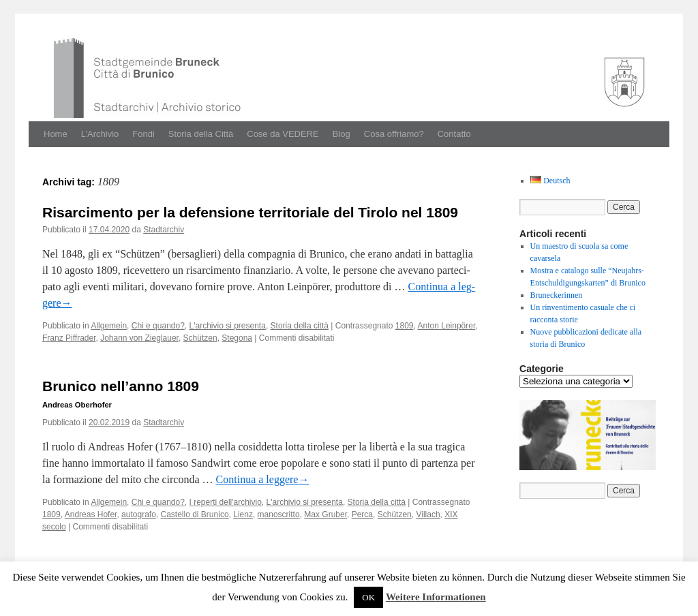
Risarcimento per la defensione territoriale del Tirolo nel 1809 (250, 212)
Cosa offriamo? (394, 134)
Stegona (237, 338)
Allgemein (109, 326)
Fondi (143, 134)
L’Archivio (100, 134)
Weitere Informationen (436, 597)
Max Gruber (325, 514)
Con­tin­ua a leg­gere (263, 479)
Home (56, 134)
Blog (342, 134)
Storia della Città (201, 134)
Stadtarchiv (164, 230)
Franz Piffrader (69, 338)
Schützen (200, 338)
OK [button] (368, 597)
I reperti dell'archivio (226, 502)
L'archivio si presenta (228, 326)
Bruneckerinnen (557, 295)
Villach (428, 514)
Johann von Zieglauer (139, 338)
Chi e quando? (158, 326)
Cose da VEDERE (283, 134)
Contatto (454, 134)
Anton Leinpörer (447, 326)
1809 (405, 326)
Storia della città (300, 326)
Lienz (243, 514)
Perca (362, 514)
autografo (139, 514)
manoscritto (279, 514)
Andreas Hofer (91, 514)
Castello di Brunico (195, 514)
